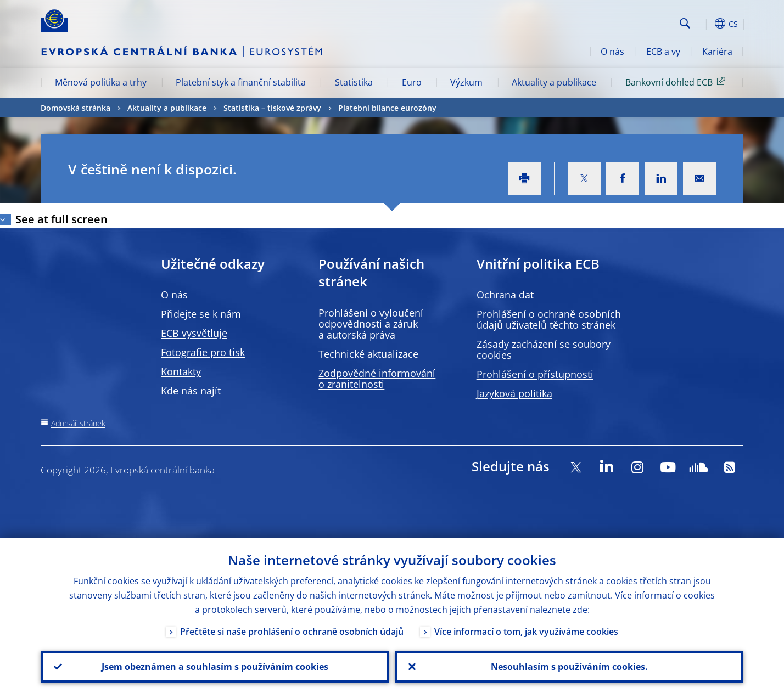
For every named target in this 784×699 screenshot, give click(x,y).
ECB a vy (663, 52)
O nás (612, 52)
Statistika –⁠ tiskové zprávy (272, 108)
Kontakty (181, 371)
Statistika (354, 82)
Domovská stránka (75, 108)
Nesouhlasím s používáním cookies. (569, 667)
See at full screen (61, 219)
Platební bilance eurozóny (387, 108)
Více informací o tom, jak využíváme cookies (526, 632)
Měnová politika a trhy (101, 82)
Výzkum (466, 82)
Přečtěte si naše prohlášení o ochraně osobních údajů (292, 632)
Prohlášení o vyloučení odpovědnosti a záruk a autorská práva (371, 324)
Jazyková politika (514, 393)
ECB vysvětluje (194, 333)
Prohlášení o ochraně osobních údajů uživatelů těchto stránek (549, 319)
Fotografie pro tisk (203, 352)
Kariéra (717, 52)
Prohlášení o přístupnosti (535, 374)
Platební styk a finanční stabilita (241, 82)
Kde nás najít (191, 391)
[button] (705, 24)
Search (685, 23)
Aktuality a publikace (554, 82)
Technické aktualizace (368, 354)
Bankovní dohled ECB (677, 82)
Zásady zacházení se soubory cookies (544, 349)
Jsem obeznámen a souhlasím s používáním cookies (215, 667)
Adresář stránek (78, 423)
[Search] (621, 22)
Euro (412, 82)
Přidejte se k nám (201, 314)
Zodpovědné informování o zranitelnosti (377, 379)
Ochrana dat (505, 295)
